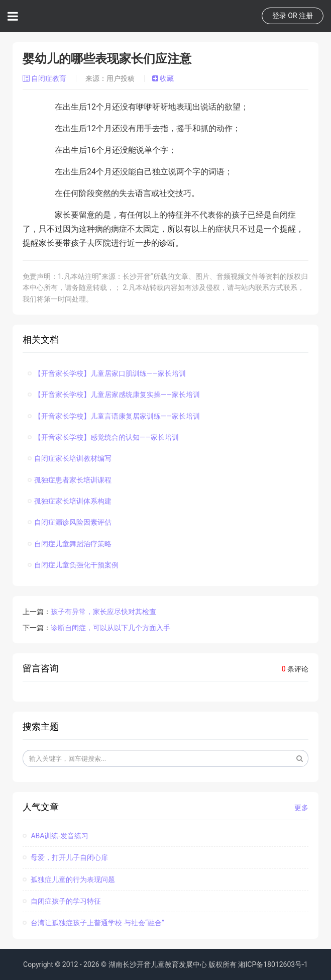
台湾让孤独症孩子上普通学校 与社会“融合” (93, 923)
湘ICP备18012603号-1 (273, 964)
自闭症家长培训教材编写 (70, 458)
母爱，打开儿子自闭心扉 (65, 857)
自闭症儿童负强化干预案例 (73, 565)
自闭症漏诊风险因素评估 (70, 522)
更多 (301, 808)
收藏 (163, 78)
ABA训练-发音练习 (56, 836)
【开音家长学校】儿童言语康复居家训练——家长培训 (114, 416)
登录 (279, 16)
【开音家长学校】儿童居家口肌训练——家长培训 (107, 373)
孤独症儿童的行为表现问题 (69, 879)
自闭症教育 (45, 78)
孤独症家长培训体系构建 (70, 501)
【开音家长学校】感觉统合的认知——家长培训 (103, 437)
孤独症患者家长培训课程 (70, 480)
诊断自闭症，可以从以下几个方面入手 (111, 628)
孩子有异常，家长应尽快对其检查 (103, 612)
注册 (306, 16)
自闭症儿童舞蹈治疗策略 (70, 544)
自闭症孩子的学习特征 (62, 901)
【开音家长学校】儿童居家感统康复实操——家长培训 (114, 395)
